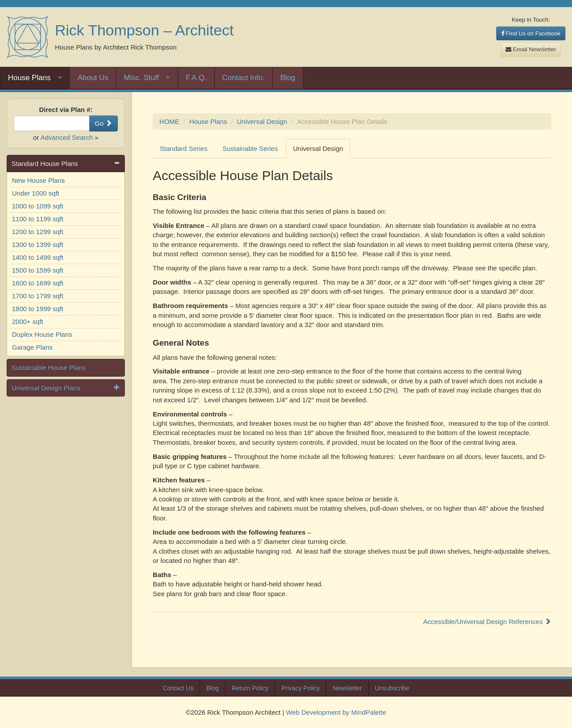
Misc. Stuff (141, 78)
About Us (93, 78)
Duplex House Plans (42, 334)
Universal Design (262, 121)
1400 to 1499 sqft (38, 257)
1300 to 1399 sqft (38, 245)
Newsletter (347, 688)
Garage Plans (32, 347)
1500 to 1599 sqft (38, 270)
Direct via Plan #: (66, 110)
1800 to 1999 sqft (38, 309)
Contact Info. (243, 78)
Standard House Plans (45, 164)
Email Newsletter (531, 49)
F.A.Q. (196, 78)
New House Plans (38, 180)
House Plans (29, 78)
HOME (169, 121)
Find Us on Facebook (531, 33)
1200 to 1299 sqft (38, 232)
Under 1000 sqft (36, 193)
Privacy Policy (300, 688)
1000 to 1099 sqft (38, 206)
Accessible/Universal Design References (487, 622)
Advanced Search (66, 137)
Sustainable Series (250, 148)
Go (103, 123)
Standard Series (184, 148)
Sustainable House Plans (49, 368)
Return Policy (250, 688)
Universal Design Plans (46, 388)
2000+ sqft (27, 322)
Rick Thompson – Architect (144, 30)
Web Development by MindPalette (336, 712)
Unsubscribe (392, 688)
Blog (288, 78)
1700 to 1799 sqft (38, 296)
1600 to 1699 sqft (38, 283)
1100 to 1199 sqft (38, 219)
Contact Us (178, 688)
